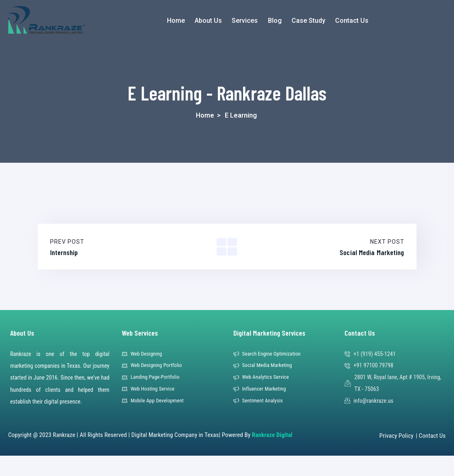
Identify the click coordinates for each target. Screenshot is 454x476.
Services (245, 21)
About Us (208, 21)
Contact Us (352, 21)
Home (176, 21)
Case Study (308, 21)
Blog (275, 21)
